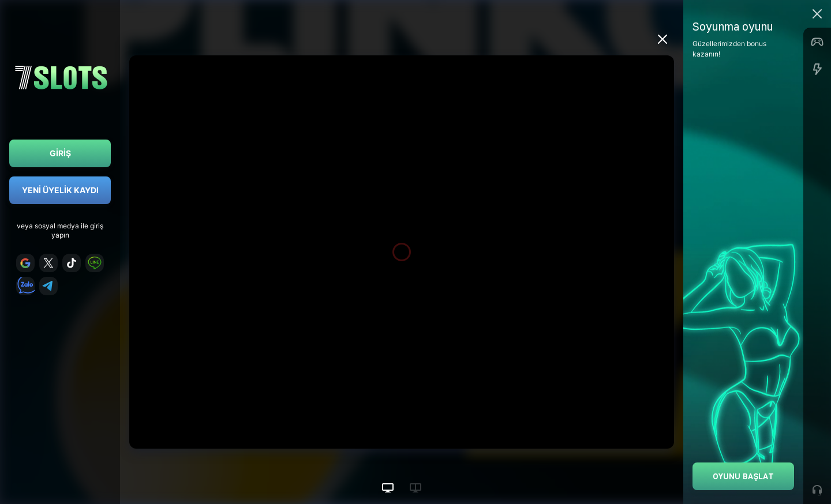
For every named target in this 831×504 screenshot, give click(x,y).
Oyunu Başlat (743, 476)
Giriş (60, 153)
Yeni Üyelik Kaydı (60, 190)
